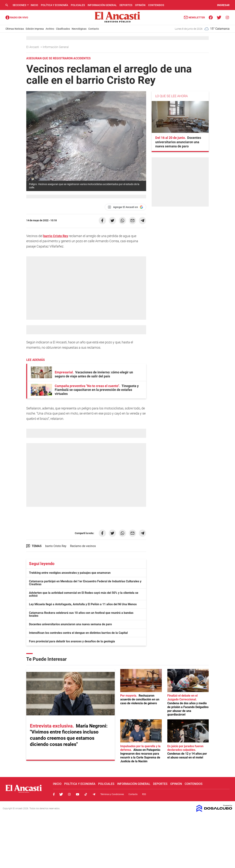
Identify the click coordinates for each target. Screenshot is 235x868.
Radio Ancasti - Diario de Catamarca (17, 17)
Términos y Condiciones (112, 794)
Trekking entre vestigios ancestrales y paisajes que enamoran (70, 573)
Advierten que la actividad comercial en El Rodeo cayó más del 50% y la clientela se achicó (84, 594)
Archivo (50, 29)
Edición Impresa (35, 29)
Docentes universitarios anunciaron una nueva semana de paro (70, 624)
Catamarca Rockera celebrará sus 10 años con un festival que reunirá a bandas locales (81, 614)
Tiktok (86, 794)
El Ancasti (33, 47)
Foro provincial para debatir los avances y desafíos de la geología (72, 641)
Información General (102, 5)
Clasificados (63, 29)
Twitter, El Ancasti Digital (61, 794)
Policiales (78, 5)
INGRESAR (223, 5)
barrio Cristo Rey (56, 236)
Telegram (94, 794)
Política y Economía (54, 5)
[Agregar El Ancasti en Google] (125, 207)
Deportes (126, 5)
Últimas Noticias (15, 29)
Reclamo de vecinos (83, 546)
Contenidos (156, 5)
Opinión (140, 5)
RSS (144, 794)
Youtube (78, 794)
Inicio (34, 5)
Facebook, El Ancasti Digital (54, 794)
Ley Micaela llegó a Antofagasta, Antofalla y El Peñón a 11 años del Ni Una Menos (83, 604)
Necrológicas (79, 29)
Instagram (69, 794)
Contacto (94, 29)
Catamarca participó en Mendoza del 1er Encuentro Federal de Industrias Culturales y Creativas (85, 583)
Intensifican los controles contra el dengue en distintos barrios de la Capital (78, 633)
